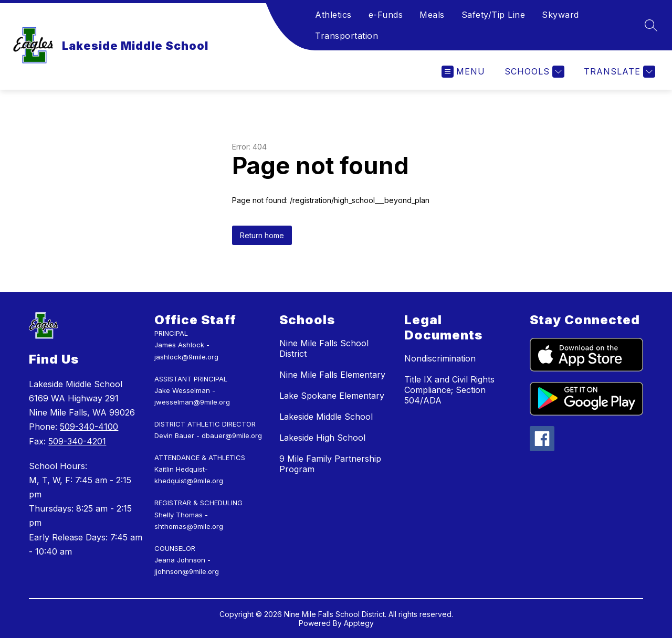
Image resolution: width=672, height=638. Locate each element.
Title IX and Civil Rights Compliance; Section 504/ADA (449, 390)
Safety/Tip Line (493, 15)
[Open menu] (463, 72)
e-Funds (386, 15)
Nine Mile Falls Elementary (332, 375)
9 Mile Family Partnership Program (330, 464)
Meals (432, 15)
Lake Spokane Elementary (332, 396)
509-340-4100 (89, 427)
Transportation (346, 36)
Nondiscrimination (440, 358)
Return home (262, 235)
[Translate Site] (618, 72)
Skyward (560, 15)
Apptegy (359, 623)
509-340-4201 (77, 441)
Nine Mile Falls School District (324, 348)
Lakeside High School (322, 438)
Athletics (333, 15)
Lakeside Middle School (326, 417)
